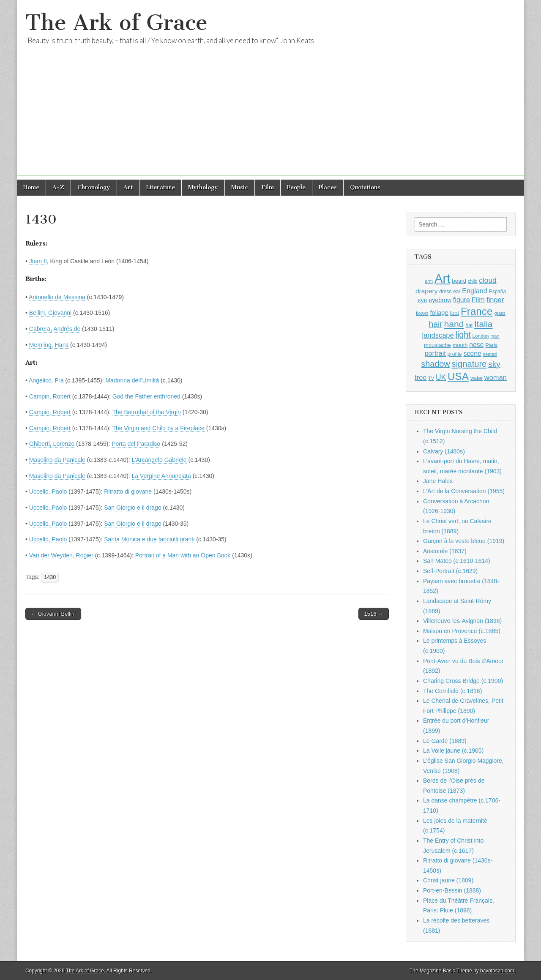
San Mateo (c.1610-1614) (457, 561)
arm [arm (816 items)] (429, 281)
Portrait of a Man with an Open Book (183, 555)
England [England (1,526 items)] (475, 291)
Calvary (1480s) (444, 451)
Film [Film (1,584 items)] (478, 300)
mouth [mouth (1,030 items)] (460, 345)
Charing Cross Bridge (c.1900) (463, 681)
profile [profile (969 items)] (455, 354)
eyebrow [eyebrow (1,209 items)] (440, 300)
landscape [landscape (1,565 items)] (438, 335)
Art (128, 187)
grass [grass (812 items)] (500, 313)
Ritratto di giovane (128, 491)
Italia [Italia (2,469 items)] (483, 324)
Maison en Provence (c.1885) (462, 631)
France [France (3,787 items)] (477, 311)
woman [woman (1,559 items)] (496, 377)
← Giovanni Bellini (53, 614)
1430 (50, 577)
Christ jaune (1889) (448, 880)
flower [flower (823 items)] (422, 313)
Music (240, 187)
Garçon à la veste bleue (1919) (464, 541)
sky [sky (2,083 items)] (494, 364)
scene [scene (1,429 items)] (472, 354)
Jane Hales (438, 481)
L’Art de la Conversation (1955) (464, 491)
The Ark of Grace (116, 23)
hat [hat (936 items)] (469, 325)
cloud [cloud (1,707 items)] (488, 280)
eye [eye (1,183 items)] (422, 300)
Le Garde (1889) (445, 741)
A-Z (58, 187)
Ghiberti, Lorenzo (52, 444)
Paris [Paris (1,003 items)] (491, 345)
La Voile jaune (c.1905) (453, 751)
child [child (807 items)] (473, 281)
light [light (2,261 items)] (463, 335)
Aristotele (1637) (445, 551)
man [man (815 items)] (495, 336)
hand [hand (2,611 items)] (454, 324)
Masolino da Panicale (57, 460)
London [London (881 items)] (481, 336)
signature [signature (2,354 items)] (469, 364)
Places (328, 187)
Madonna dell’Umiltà (132, 380)
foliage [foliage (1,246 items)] (439, 313)
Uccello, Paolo (48, 491)
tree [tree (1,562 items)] (421, 377)
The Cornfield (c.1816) (452, 691)
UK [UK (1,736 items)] (441, 377)
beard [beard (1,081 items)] (459, 281)
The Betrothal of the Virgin (146, 412)
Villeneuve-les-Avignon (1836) (462, 621)
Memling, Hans (49, 345)
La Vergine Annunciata (161, 476)
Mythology (203, 187)
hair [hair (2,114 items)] (436, 324)
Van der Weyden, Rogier (61, 555)
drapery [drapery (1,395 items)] (426, 291)
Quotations (365, 187)
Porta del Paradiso (136, 444)
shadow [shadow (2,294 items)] (436, 364)
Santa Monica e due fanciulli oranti (149, 539)
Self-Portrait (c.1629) (450, 571)
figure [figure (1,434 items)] (462, 300)
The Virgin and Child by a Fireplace (158, 428)
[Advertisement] (270, 116)
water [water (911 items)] (477, 378)
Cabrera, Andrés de (55, 329)
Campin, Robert (50, 396)
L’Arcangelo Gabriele (159, 460)
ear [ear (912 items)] (457, 292)
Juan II (38, 261)
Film (268, 187)
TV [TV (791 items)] (431, 378)
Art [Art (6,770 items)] (442, 278)
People (296, 187)
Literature (160, 187)
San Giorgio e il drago (133, 508)
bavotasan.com (497, 971)
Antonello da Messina (57, 297)
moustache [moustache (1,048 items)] (437, 345)
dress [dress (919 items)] (445, 292)
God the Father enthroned (146, 396)
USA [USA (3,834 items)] (458, 376)
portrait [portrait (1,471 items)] (435, 353)
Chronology (94, 187)
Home (31, 187)
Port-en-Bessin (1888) (452, 890)
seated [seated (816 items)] (490, 354)
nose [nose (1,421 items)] (476, 345)
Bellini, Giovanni (50, 313)
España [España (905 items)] (497, 292)
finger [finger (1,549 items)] (495, 300)
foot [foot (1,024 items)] (455, 313)
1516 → (374, 614)
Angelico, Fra (46, 380)
